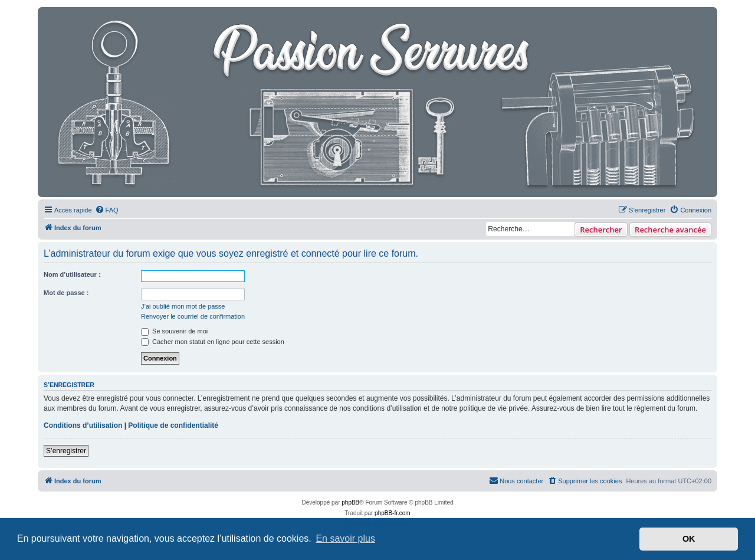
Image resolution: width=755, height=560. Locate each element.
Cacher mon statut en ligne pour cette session (213, 342)
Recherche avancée (670, 230)
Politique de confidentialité (173, 425)
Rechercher (601, 230)
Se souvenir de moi (174, 331)
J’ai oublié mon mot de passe (183, 306)
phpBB (350, 502)
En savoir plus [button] (345, 538)
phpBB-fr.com (393, 513)
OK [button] (689, 539)
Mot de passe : (66, 293)
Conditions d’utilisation (83, 425)
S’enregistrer (66, 451)
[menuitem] (107, 210)
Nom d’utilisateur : (72, 274)
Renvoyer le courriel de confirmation (193, 316)
